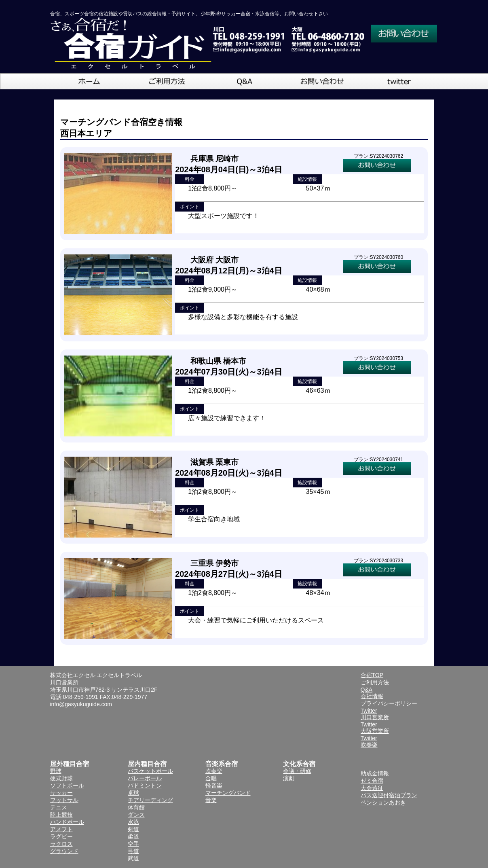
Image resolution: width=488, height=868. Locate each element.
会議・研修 (297, 771)
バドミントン (145, 785)
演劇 (289, 778)
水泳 (133, 822)
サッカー (61, 793)
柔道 (133, 836)
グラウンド (64, 851)
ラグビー (61, 836)
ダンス (136, 815)
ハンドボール (67, 822)
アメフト (61, 829)
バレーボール (145, 778)
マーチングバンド (228, 793)
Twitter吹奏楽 (369, 741)
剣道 (133, 829)
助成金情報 (375, 773)
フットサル (64, 800)
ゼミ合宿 (372, 781)
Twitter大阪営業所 (375, 728)
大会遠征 (372, 788)
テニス (59, 807)
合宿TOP (372, 675)
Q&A (367, 690)
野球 (56, 771)
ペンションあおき (383, 802)
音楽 (211, 800)
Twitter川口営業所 (375, 714)
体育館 (136, 807)
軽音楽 (214, 785)
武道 (133, 858)
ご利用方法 (375, 682)
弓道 (133, 851)
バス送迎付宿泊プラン (389, 795)
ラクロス (61, 844)
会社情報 (372, 696)
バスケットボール (150, 771)
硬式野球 (61, 778)
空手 (133, 844)
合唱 (211, 778)
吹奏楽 (214, 771)
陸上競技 (61, 815)
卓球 (133, 793)
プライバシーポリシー (389, 703)
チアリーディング (150, 800)
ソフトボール (67, 785)
